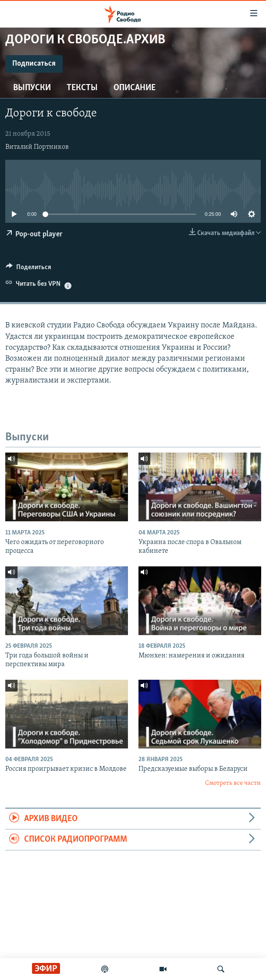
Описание (135, 88)
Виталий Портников (37, 147)
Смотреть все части (233, 783)
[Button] (28, 269)
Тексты (82, 88)
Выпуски (32, 88)
